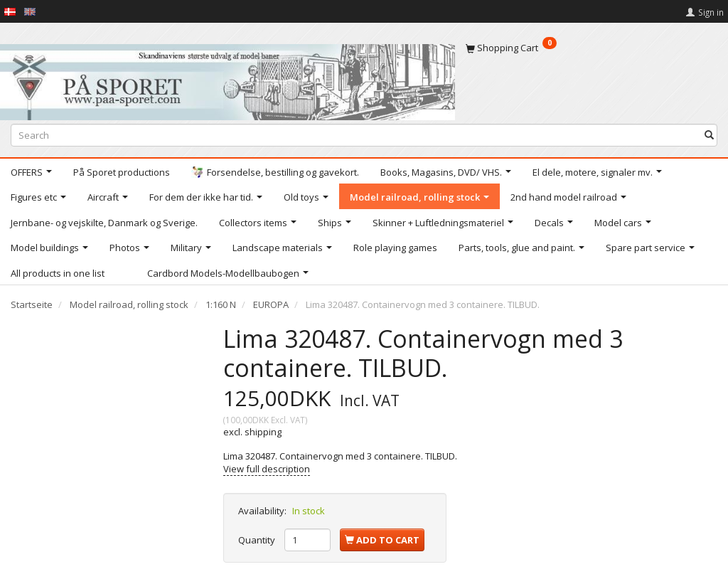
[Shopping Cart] (591, 48)
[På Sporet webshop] (227, 79)
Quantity (258, 540)
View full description (267, 469)
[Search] (709, 135)
